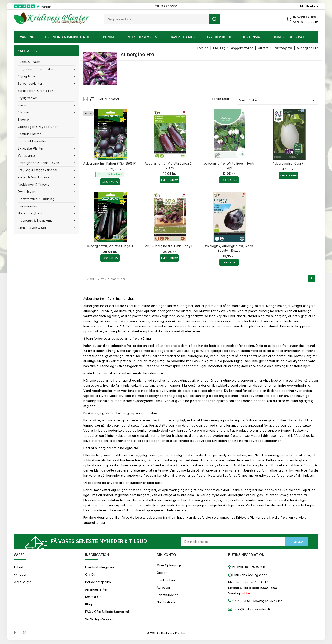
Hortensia (251, 37)
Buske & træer (29, 62)
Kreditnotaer (166, 581)
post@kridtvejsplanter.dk (252, 610)
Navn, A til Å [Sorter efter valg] (278, 100)
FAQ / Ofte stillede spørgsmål (107, 613)
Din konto (166, 556)
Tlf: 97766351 (166, 6)
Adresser (163, 589)
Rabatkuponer (167, 596)
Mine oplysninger (170, 566)
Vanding (27, 37)
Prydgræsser (28, 98)
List (92, 99)
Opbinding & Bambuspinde (67, 37)
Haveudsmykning (31, 213)
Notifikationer (167, 603)
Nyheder (20, 576)
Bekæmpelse (28, 206)
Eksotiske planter (31, 148)
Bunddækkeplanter (32, 141)
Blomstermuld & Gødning (37, 199)
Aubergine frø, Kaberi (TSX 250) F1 (110, 163)
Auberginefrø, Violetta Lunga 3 (110, 246)
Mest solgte (23, 583)
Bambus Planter (29, 134)
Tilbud (18, 568)
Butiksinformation (246, 556)
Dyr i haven (27, 192)
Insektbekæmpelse (143, 37)
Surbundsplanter (31, 83)
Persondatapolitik (98, 583)
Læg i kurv (110, 182)
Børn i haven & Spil (33, 228)
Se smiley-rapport (99, 620)
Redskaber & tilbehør (35, 184)
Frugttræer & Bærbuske (36, 69)
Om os (90, 576)
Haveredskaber (183, 37)
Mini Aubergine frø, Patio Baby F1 (169, 246)
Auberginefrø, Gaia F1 (289, 163)
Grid (86, 99)
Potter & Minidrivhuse (34, 177)
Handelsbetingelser (100, 568)
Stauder (24, 112)
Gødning (108, 37)
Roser (23, 105)
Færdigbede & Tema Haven (39, 163)
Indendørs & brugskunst (36, 220)
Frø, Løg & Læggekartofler (38, 170)
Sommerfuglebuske (288, 37)
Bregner (24, 120)
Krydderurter (219, 37)
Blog (89, 605)
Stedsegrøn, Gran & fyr (35, 91)
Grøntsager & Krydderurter (38, 127)
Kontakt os (93, 598)
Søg (214, 19)
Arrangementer (96, 590)
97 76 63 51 (239, 603)
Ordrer (162, 574)
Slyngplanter (28, 76)
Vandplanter (27, 156)
